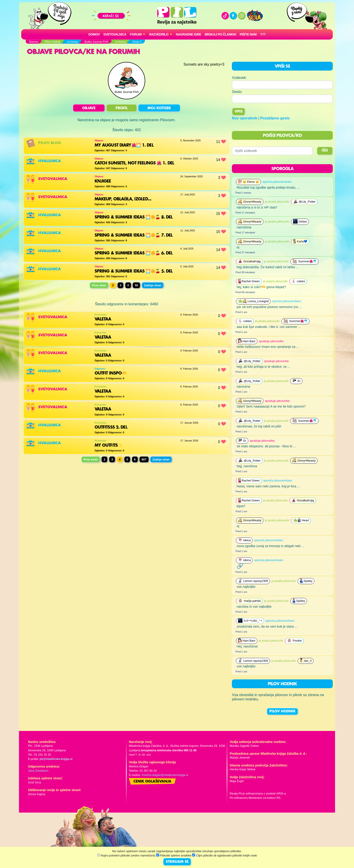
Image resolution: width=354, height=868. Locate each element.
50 (136, 285)
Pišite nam (248, 34)
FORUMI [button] (136, 34)
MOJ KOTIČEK (159, 108)
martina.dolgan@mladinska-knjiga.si (165, 775)
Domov (94, 34)
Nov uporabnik (245, 118)
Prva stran (99, 285)
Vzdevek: (239, 78)
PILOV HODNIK (282, 711)
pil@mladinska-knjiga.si (56, 759)
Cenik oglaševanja (152, 782)
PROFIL (122, 108)
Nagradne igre (189, 34)
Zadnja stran (153, 285)
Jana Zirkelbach (38, 771)
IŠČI (325, 151)
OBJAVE (89, 108)
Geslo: (237, 92)
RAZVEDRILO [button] (159, 34)
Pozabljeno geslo (275, 118)
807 (144, 459)
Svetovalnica (115, 34)
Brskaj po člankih (220, 34)
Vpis (239, 112)
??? (263, 34)
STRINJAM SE (177, 862)
